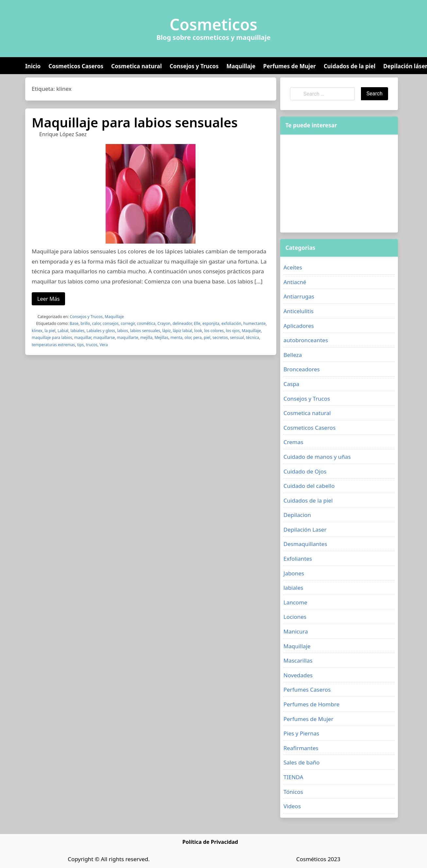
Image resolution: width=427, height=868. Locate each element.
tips (81, 345)
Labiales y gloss (101, 331)
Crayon (164, 323)
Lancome (295, 602)
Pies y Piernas (301, 733)
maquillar (83, 338)
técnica (253, 338)
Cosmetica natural (137, 66)
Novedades (298, 675)
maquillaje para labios (52, 338)
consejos (111, 323)
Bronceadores (302, 369)
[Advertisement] (339, 184)
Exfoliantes (298, 559)
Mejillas (161, 338)
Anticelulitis (299, 311)
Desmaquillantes (305, 544)
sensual (237, 338)
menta (176, 338)
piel (207, 338)
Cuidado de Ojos (305, 471)
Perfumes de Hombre (311, 704)
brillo (85, 323)
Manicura (296, 631)
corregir (128, 323)
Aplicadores (299, 326)
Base (74, 323)
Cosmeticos (214, 24)
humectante (254, 323)
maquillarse (104, 338)
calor (96, 323)
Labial (63, 331)
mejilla (146, 338)
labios (122, 331)
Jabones (294, 573)
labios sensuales (145, 331)
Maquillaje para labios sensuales (135, 122)
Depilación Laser (305, 530)
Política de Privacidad (210, 842)
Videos (292, 806)
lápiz (166, 331)
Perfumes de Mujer (290, 66)
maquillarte (128, 338)
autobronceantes (306, 340)
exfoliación (231, 323)
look (198, 331)
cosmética (146, 323)
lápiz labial (183, 331)
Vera (103, 345)
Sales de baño (302, 762)
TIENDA (293, 777)
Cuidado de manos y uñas (317, 457)
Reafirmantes (301, 748)
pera (197, 338)
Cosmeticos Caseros (76, 66)
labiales (78, 331)
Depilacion (297, 515)
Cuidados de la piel (350, 66)
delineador (182, 323)
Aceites (293, 267)
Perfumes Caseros (307, 690)
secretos (220, 338)
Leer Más (48, 299)
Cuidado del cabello (309, 486)
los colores (214, 331)
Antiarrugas (299, 296)
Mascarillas (298, 660)
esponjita (211, 323)
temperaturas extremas (53, 345)
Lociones (295, 617)
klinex (37, 331)
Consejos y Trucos (194, 66)
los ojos (233, 331)
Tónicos (293, 792)
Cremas (293, 442)
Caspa (291, 384)
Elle (197, 323)
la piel (50, 331)
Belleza (293, 355)
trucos (92, 345)
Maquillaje (241, 66)
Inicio (33, 66)
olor (188, 338)
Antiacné (295, 282)
